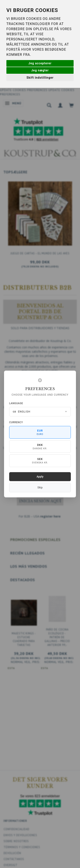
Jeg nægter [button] (40, 70)
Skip (40, 487)
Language (16, 403)
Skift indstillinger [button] (40, 78)
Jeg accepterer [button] (40, 63)
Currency (16, 422)
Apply (40, 477)
